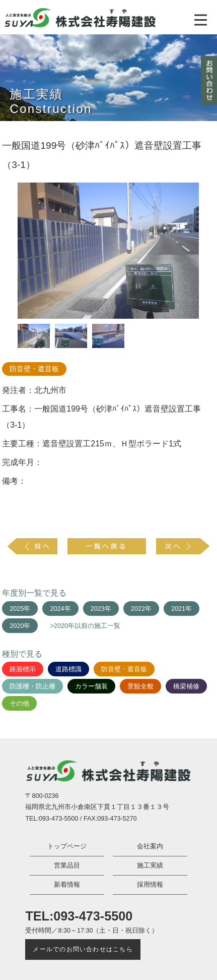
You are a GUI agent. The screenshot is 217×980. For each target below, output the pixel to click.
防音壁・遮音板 (34, 369)
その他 (19, 704)
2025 (17, 609)
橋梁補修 (186, 686)
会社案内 (150, 846)
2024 (57, 609)
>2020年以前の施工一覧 (85, 626)
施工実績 (150, 866)
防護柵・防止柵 (32, 686)
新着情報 (67, 885)
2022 (138, 609)
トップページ (67, 846)
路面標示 (23, 669)
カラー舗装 (91, 686)
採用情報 (150, 885)
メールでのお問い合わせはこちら (83, 949)
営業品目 (67, 866)
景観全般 (140, 686)
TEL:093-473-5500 (79, 916)
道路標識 (68, 669)
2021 (178, 609)
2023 (98, 609)
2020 (17, 626)
